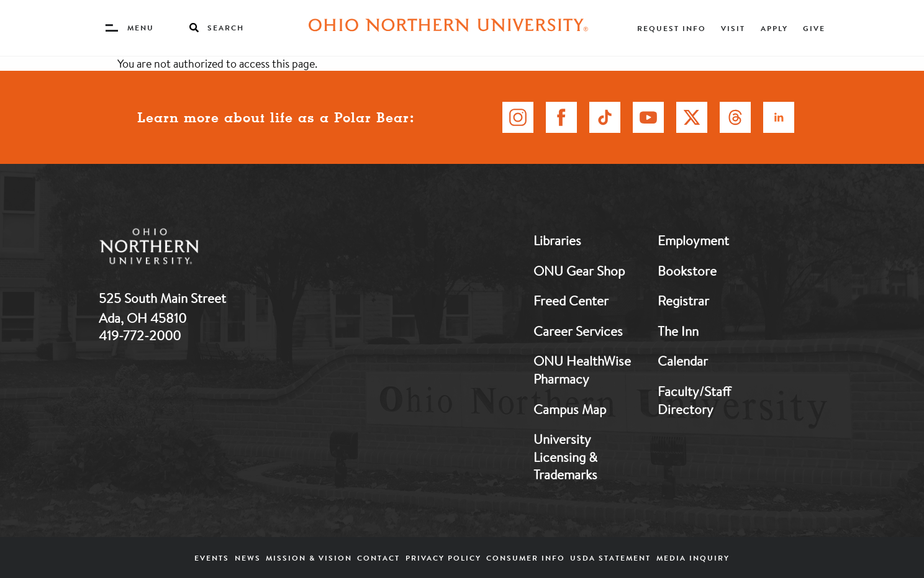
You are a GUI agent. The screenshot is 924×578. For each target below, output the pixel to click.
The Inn (678, 331)
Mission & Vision (309, 558)
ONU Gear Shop (579, 271)
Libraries (557, 240)
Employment (693, 240)
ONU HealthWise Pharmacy (582, 370)
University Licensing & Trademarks (565, 457)
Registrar (683, 300)
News (248, 558)
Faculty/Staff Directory (694, 400)
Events (212, 558)
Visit (733, 28)
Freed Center (571, 300)
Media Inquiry (693, 558)
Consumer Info (526, 558)
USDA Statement (610, 558)
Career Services (578, 331)
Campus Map (570, 409)
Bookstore (687, 271)
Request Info (672, 28)
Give (814, 28)
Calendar (683, 361)
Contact (378, 558)
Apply (774, 28)
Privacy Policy (443, 558)
